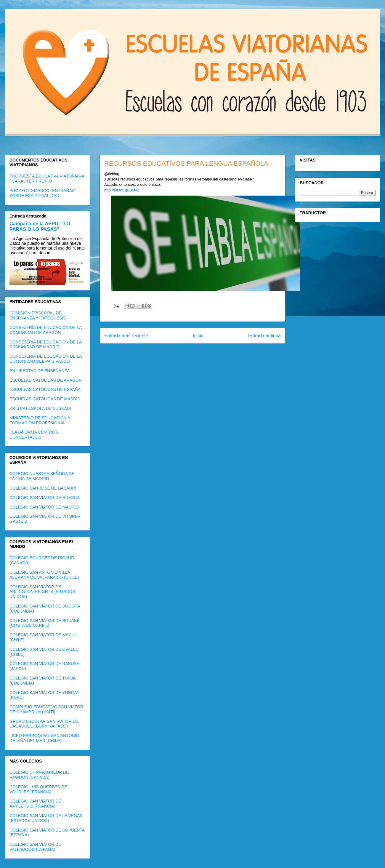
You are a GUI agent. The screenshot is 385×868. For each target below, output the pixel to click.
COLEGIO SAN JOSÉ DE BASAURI (43, 488)
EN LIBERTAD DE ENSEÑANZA (40, 371)
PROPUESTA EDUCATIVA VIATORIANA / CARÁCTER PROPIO (47, 179)
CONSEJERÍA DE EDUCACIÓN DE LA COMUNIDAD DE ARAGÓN (46, 330)
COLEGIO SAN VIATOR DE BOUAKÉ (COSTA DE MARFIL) (45, 623)
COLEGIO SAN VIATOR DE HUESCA (45, 498)
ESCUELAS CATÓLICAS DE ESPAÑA (45, 389)
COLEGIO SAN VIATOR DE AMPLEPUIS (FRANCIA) (35, 804)
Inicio (198, 336)
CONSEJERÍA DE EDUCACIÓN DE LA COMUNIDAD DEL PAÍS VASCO (46, 359)
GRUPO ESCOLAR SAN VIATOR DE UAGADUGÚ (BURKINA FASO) (44, 724)
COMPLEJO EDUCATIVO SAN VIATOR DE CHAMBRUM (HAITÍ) (46, 709)
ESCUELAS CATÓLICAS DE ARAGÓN (46, 380)
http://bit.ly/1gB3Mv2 (122, 190)
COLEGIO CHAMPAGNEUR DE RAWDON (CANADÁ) (39, 775)
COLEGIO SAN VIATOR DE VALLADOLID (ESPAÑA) (35, 847)
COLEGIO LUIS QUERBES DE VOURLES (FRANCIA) (38, 789)
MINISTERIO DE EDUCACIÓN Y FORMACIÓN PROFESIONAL (40, 420)
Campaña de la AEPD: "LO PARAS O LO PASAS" (40, 226)
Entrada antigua (264, 336)
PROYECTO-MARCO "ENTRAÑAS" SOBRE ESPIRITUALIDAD (43, 193)
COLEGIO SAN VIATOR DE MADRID (44, 507)
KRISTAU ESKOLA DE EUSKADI (40, 408)
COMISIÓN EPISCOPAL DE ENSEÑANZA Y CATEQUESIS (38, 315)
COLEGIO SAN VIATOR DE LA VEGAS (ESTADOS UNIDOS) (46, 818)
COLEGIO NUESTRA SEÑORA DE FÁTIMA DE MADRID (42, 476)
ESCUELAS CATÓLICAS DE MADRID (45, 399)
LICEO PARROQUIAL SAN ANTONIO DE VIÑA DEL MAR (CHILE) (44, 738)
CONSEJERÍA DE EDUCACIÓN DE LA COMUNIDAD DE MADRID (46, 345)
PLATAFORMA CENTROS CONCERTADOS (34, 435)
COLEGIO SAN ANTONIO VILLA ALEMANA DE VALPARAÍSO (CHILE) (44, 575)
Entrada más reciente (126, 336)
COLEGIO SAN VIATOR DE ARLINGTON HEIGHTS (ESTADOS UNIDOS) (42, 592)
